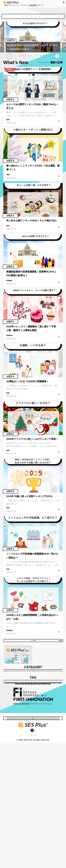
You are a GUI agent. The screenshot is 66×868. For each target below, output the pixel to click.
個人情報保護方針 (38, 861)
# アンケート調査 (16, 123)
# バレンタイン (35, 350)
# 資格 (24, 736)
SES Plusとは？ (16, 17)
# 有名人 (24, 757)
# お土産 (39, 763)
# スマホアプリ (38, 752)
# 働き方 (14, 736)
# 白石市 (16, 741)
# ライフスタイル (48, 730)
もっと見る (44, 674)
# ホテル (37, 768)
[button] (20, 58)
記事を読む (55, 126)
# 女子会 (18, 768)
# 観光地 (52, 752)
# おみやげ (51, 763)
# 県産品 (13, 757)
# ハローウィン (16, 784)
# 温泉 (46, 773)
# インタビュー (47, 741)
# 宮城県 (33, 730)
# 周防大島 (36, 736)
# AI (54, 779)
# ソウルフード (39, 757)
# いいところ (50, 736)
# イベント (26, 763)
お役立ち (31, 17)
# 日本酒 (36, 773)
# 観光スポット (30, 741)
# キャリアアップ (38, 746)
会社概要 (21, 861)
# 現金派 (53, 746)
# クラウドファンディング (37, 779)
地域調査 (42, 17)
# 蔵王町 (48, 768)
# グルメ (53, 757)
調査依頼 (54, 17)
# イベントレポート (18, 746)
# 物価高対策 (16, 779)
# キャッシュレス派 (19, 752)
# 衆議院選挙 (34, 292)
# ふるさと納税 (15, 660)
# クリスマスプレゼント (18, 773)
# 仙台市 (14, 763)
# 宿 (27, 768)
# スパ (56, 773)
